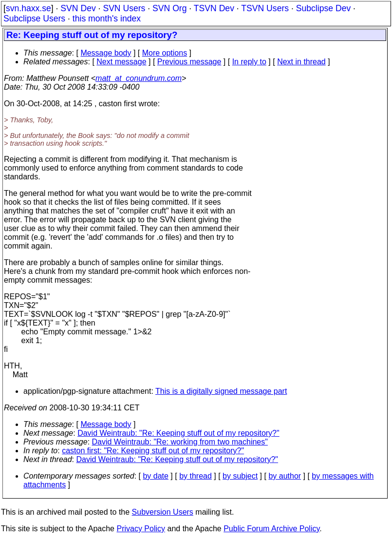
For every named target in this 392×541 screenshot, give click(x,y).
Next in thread (301, 62)
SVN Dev (78, 8)
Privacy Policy (141, 529)
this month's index (107, 19)
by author (285, 476)
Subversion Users (163, 512)
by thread (196, 476)
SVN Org (169, 8)
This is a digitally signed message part (221, 391)
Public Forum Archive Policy (271, 529)
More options (165, 53)
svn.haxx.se (28, 8)
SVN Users (124, 8)
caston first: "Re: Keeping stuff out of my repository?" (153, 451)
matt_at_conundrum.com (139, 78)
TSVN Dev (214, 8)
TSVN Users (265, 8)
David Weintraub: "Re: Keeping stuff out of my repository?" (178, 433)
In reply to (249, 62)
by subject (240, 476)
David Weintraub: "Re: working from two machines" (180, 442)
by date (155, 476)
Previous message (189, 62)
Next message (121, 62)
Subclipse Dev (323, 8)
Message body (106, 53)
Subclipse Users (34, 19)
